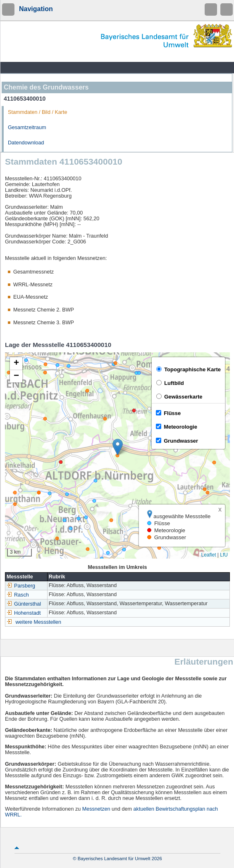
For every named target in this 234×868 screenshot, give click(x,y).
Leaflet (208, 555)
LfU (224, 555)
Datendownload (26, 143)
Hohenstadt (24, 613)
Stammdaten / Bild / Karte (38, 112)
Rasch (18, 595)
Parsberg (21, 586)
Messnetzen (96, 809)
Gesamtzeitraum (27, 127)
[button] (118, 447)
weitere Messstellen (39, 622)
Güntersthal (24, 604)
